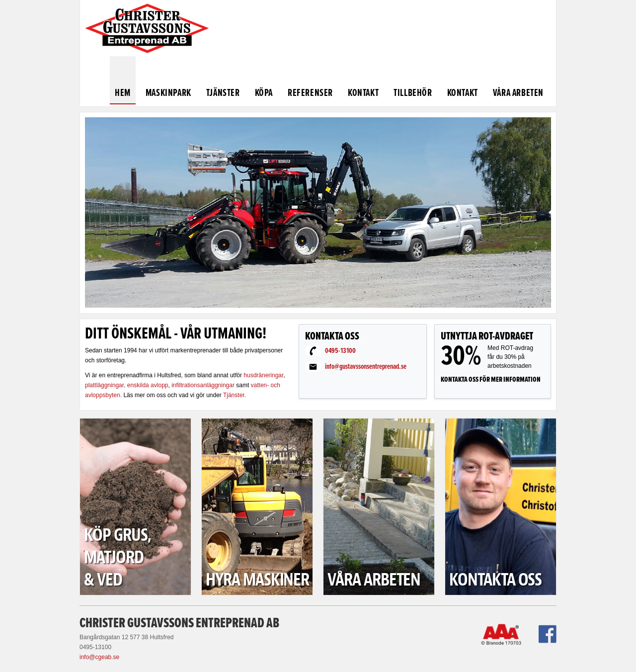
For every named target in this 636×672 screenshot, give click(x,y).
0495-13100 (340, 351)
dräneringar (269, 375)
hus (248, 375)
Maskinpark (168, 93)
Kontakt (363, 93)
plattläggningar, (105, 385)
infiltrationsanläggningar (204, 385)
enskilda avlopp (148, 385)
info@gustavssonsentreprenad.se (366, 367)
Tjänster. (235, 395)
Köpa (264, 93)
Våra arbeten (518, 93)
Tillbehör (413, 93)
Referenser (310, 93)
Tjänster (223, 93)
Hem (123, 93)
